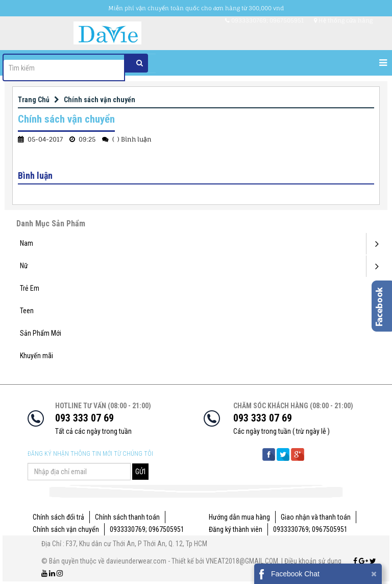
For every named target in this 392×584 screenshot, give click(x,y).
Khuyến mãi (36, 356)
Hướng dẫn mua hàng (239, 517)
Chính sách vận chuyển (100, 100)
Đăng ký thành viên (236, 529)
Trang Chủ (34, 100)
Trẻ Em (30, 288)
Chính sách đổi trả (58, 517)
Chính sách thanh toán (127, 517)
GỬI (140, 472)
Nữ (24, 266)
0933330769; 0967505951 (147, 529)
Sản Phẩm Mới (41, 333)
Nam (27, 243)
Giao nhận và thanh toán (316, 517)
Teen (27, 311)
